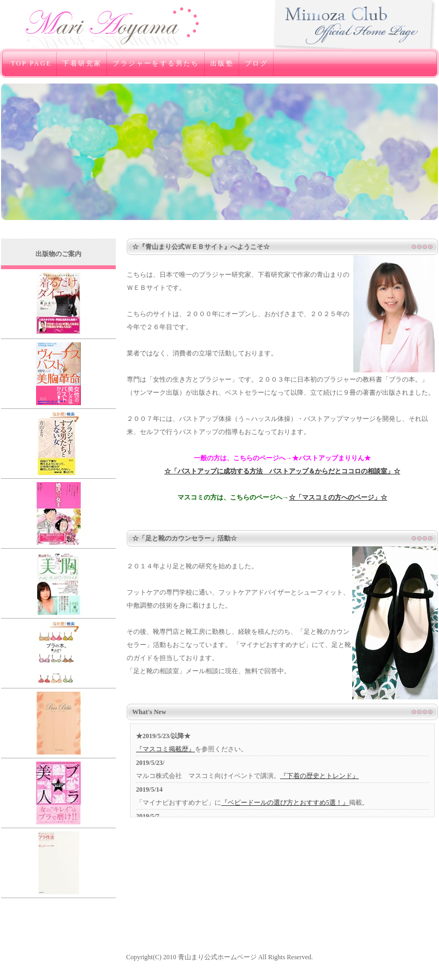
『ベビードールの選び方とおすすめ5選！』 (285, 803)
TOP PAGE (31, 63)
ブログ (256, 63)
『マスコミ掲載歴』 (165, 749)
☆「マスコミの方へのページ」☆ (338, 497)
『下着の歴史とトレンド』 (319, 776)
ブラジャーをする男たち (156, 63)
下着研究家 (82, 63)
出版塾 (222, 63)
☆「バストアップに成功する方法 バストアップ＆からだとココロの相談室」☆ (282, 471)
